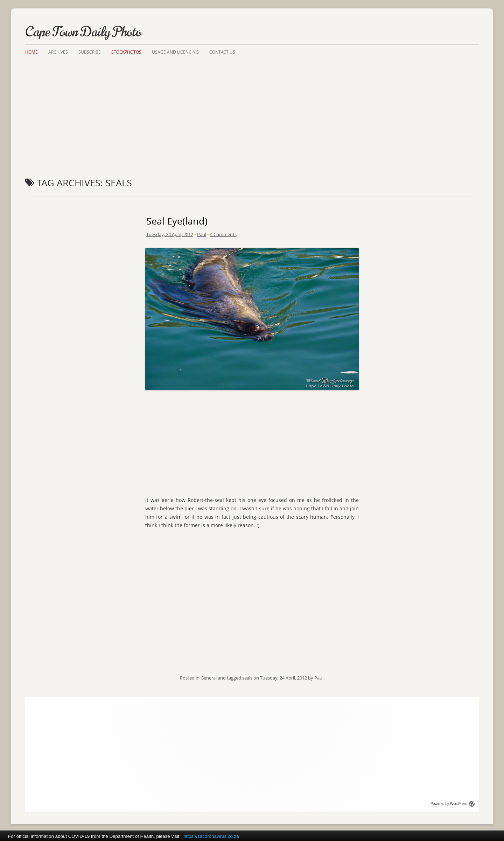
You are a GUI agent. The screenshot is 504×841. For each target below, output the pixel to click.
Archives (58, 52)
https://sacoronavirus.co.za (211, 836)
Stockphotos (126, 52)
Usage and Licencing (175, 52)
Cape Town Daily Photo (83, 32)
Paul (202, 234)
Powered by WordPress (453, 804)
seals (247, 678)
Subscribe (90, 52)
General (209, 678)
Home (31, 52)
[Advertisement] (252, 113)
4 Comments (223, 234)
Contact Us (222, 52)
